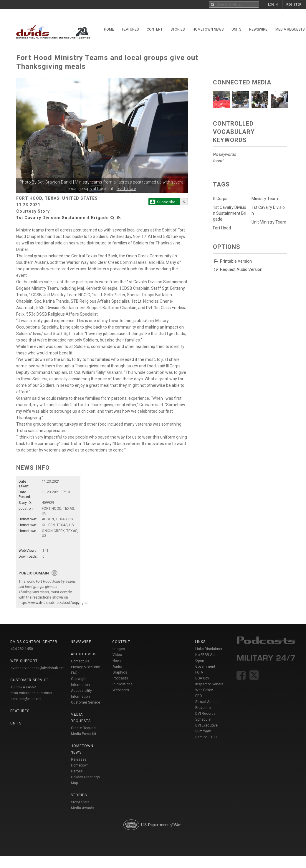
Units (236, 29)
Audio (117, 667)
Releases (79, 759)
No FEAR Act (205, 655)
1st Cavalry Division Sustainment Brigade (62, 218)
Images (119, 649)
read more (126, 189)
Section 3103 (206, 737)
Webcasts (121, 690)
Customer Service (86, 702)
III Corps (220, 199)
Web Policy (204, 690)
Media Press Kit (84, 734)
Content (155, 29)
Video (117, 655)
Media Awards (83, 808)
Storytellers (80, 802)
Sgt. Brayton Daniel (55, 182)
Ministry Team (265, 199)
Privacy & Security (85, 667)
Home (109, 29)
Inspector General (210, 684)
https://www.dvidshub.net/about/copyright (53, 603)
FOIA (199, 672)
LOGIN (273, 5)
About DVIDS (84, 654)
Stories (178, 29)
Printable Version (236, 261)
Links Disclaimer (209, 649)
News (117, 661)
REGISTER (294, 5)
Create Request (84, 728)
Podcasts (120, 678)
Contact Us (80, 661)
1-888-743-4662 (23, 687)
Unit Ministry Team (269, 222)
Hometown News (208, 29)
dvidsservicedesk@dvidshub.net (37, 668)
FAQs (75, 673)
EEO (199, 696)
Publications (123, 684)
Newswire (258, 29)
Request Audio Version (241, 269)
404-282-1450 (22, 649)
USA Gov (202, 678)
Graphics (120, 672)
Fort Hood (222, 228)
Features (130, 29)
